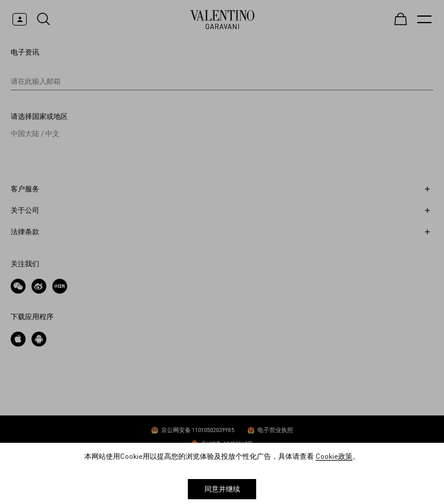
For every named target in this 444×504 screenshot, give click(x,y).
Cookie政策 (334, 456)
